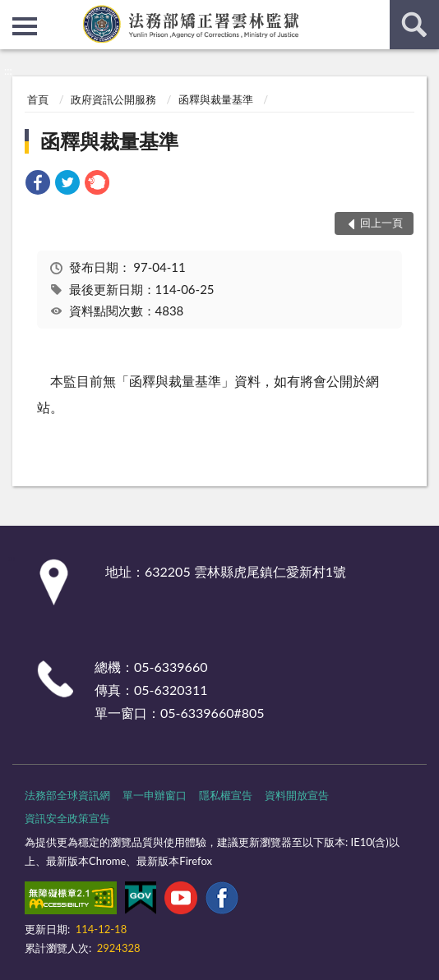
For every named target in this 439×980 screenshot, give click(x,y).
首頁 (38, 99)
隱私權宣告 (226, 795)
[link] (38, 184)
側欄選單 (25, 26)
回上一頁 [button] (381, 223)
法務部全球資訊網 (67, 795)
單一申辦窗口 (155, 795)
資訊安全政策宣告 (67, 818)
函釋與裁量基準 (216, 99)
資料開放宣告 (297, 795)
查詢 (414, 25)
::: (13, 12)
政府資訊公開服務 (113, 99)
